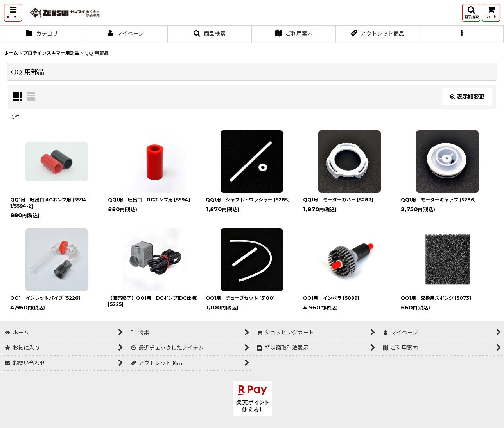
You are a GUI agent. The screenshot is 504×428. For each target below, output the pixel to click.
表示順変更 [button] (467, 97)
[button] (13, 13)
